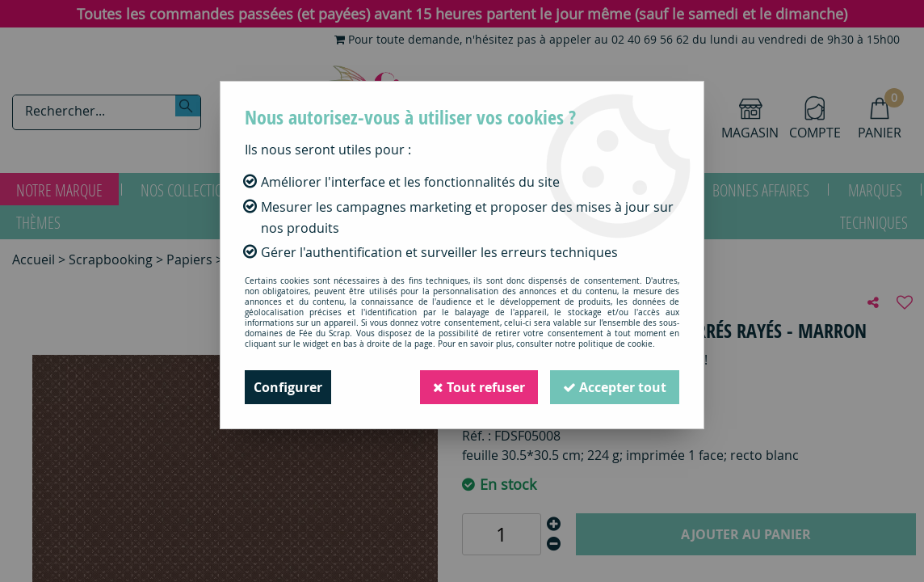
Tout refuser (479, 387)
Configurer (288, 387)
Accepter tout (615, 387)
